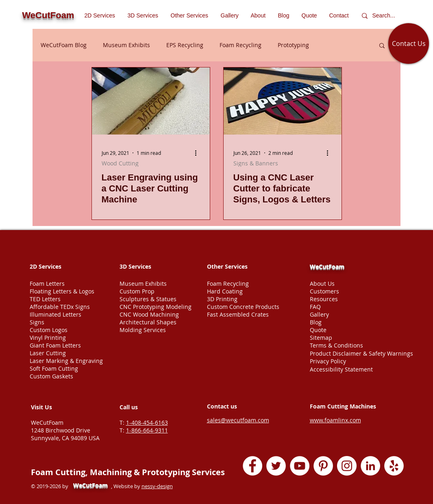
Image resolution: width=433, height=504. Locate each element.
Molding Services (143, 330)
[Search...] (386, 16)
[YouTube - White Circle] (300, 466)
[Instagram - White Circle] (347, 466)
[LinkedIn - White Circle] (370, 466)
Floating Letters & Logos (62, 291)
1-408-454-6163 (147, 423)
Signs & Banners (256, 163)
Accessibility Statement (341, 369)
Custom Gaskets (51, 376)
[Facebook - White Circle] (252, 466)
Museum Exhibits (126, 45)
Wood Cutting (120, 163)
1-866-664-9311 (147, 430)
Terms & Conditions (336, 345)
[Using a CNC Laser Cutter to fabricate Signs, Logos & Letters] (283, 101)
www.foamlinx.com (335, 420)
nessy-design (157, 486)
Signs (37, 322)
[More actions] (199, 153)
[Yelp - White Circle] (394, 466)
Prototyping (293, 45)
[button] (190, 15)
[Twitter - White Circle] (276, 466)
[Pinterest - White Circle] (323, 466)
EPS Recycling (185, 45)
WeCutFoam (327, 266)
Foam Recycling (240, 45)
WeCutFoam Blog (64, 45)
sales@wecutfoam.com (238, 420)
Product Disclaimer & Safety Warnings (361, 353)
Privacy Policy (328, 361)
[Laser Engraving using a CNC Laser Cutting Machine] (151, 101)
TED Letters (45, 299)
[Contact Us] (409, 43)
